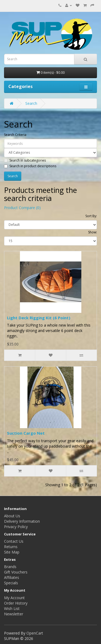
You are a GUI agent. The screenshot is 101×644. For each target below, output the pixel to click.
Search (31, 103)
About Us (12, 516)
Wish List (12, 608)
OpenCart (35, 633)
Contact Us (14, 541)
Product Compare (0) (22, 208)
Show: (93, 232)
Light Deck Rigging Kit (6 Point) (39, 318)
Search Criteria (15, 135)
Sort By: (91, 216)
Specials (11, 583)
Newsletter (14, 614)
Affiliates (12, 577)
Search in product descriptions (30, 166)
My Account (14, 598)
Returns (11, 547)
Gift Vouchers (16, 572)
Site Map (12, 552)
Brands (10, 567)
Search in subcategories (25, 160)
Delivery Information (22, 521)
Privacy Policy (16, 527)
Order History (16, 603)
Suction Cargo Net (26, 433)
